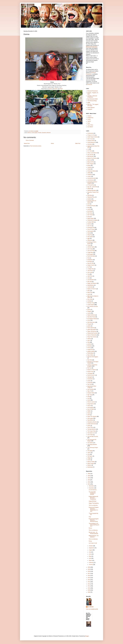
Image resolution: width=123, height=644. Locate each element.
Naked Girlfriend (91, 315)
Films (89, 217)
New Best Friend (91, 317)
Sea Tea (89, 384)
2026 (89, 474)
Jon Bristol (91, 607)
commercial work (91, 178)
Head (89, 233)
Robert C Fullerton (92, 370)
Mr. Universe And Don (93, 306)
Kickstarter (90, 260)
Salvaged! (90, 377)
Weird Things (91, 463)
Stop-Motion (90, 420)
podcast (89, 344)
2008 (89, 592)
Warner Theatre (91, 462)
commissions (91, 180)
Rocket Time (90, 372)
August (91, 550)
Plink (89, 342)
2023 (89, 480)
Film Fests (90, 213)
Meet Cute (90, 292)
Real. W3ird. (90, 355)
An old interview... (93, 490)
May (90, 556)
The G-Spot (90, 435)
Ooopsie (89, 324)
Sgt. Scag (90, 395)
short (89, 398)
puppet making (91, 351)
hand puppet (90, 231)
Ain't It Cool (90, 139)
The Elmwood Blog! (92, 101)
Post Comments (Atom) (36, 146)
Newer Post (27, 143)
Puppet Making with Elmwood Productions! (93, 498)
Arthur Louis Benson (92, 153)
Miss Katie (90, 299)
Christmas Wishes (92, 171)
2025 (89, 476)
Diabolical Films (91, 197)
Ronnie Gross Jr (91, 375)
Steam (89, 413)
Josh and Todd (91, 251)
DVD (89, 204)
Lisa (88, 274)
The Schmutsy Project (93, 448)
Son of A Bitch (91, 409)
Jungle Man (90, 253)
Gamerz (89, 224)
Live (88, 278)
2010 (89, 588)
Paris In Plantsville (92, 335)
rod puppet (90, 373)
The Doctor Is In (91, 433)
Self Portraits (91, 389)
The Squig (90, 451)
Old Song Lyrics (91, 322)
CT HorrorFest (91, 185)
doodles (89, 199)
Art (88, 149)
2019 (89, 569)
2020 (89, 567)
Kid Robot (90, 262)
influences (90, 240)
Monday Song (91, 303)
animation (90, 144)
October (91, 546)
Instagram (90, 109)
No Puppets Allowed (92, 319)
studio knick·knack (92, 424)
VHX (89, 454)
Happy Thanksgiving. (94, 503)
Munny (89, 310)
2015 (89, 578)
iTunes (89, 119)
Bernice (29, 133)
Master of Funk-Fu (92, 289)
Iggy (88, 238)
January (91, 565)
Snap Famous (91, 404)
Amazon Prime (91, 141)
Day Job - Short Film (92, 187)
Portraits (40, 133)
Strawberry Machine (46, 133)
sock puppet (90, 407)
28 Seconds (90, 133)
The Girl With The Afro (93, 437)
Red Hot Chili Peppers (93, 357)
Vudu (89, 123)
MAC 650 (90, 282)
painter (89, 326)
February (91, 563)
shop (89, 396)
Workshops (90, 467)
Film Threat (90, 215)
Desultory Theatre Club (93, 192)
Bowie (89, 165)
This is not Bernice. (93, 505)
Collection (90, 175)
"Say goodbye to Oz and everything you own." (94, 525)
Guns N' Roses (91, 229)
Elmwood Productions (92, 47)
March (91, 560)
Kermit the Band (91, 256)
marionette (90, 287)
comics (89, 176)
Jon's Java (90, 249)
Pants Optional (91, 108)
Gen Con (90, 226)
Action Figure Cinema (93, 137)
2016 (89, 576)
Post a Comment (30, 140)
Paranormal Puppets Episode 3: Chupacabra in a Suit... (94, 509)
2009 (89, 590)
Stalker (89, 411)
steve (89, 415)
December (92, 486)
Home (52, 143)
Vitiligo (89, 458)
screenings (90, 382)
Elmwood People (91, 206)
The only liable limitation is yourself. (92, 493)
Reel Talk (90, 360)
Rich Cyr (90, 368)
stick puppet (90, 418)
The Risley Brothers (92, 445)
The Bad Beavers (92, 429)
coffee (89, 173)
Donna (90, 528)
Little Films (90, 276)
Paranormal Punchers (93, 333)
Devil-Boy (90, 195)
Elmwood (89, 85)
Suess (89, 426)
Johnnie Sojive (91, 247)
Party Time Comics (92, 337)
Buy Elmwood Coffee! (93, 99)
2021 (89, 484)
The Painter (90, 443)
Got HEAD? (90, 127)
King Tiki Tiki (90, 263)
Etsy (88, 208)
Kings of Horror (91, 265)
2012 (89, 584)
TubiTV (89, 121)
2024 (89, 478)
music (89, 313)
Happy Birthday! (92, 501)
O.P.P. (89, 320)
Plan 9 (89, 341)
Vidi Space (90, 456)
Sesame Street (91, 393)
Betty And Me (91, 162)
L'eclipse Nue (91, 269)
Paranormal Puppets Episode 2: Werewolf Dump (94, 520)
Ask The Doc (90, 155)
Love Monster (91, 280)
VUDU (89, 460)
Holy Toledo (90, 237)
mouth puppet (34, 133)
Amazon (89, 116)
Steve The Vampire (92, 416)
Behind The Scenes (92, 158)
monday (89, 301)
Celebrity (90, 167)
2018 (89, 571)
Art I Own (90, 151)
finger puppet (91, 218)
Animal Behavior (91, 142)
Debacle (89, 189)
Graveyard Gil (91, 228)
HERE (50, 89)
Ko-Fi (89, 267)
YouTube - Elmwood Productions (92, 96)
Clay (90, 517)
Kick (88, 258)
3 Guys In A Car (91, 135)
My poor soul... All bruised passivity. (93, 533)
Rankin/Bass (90, 353)
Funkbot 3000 (91, 222)
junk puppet (90, 254)
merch (89, 294)
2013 (89, 582)
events (89, 209)
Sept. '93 (90, 391)
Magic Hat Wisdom (92, 283)
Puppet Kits (90, 350)
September (92, 548)
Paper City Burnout (92, 331)
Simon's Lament (91, 402)
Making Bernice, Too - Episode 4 (94, 536)
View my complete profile (92, 609)
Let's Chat (90, 272)
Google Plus (90, 118)
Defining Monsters (92, 190)
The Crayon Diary (92, 431)
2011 (89, 586)
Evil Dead (90, 211)
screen (89, 381)
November (92, 488)
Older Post (78, 143)
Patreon (89, 339)
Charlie (89, 169)
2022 (89, 482)
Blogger (87, 636)
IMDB (89, 103)
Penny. (90, 541)
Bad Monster (90, 156)
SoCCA (89, 406)
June (90, 554)
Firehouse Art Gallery (92, 220)
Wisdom (89, 465)
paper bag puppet (92, 330)
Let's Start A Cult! (93, 543)
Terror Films (90, 125)
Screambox (90, 379)
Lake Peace (90, 271)
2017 (89, 573)
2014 (89, 580)
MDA (89, 291)
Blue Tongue (90, 164)
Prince (89, 348)
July (90, 552)
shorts (89, 400)
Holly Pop (90, 235)
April (90, 558)
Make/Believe (91, 285)
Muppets (90, 311)
